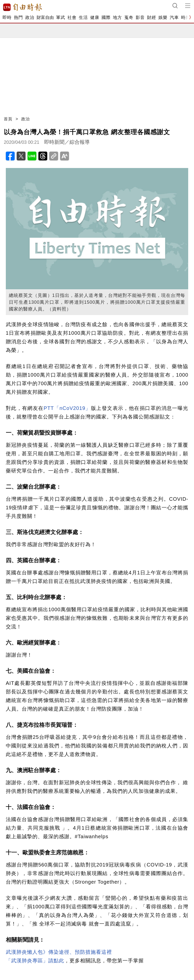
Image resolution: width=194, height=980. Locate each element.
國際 (106, 18)
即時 (7, 18)
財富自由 (45, 18)
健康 (95, 18)
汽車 (174, 18)
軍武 (60, 18)
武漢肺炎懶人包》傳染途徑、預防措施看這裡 (59, 952)
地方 (117, 18)
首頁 (8, 119)
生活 (83, 18)
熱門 (18, 18)
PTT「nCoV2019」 (67, 408)
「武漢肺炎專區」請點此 (35, 961)
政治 (30, 18)
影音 (140, 18)
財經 (151, 18)
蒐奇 (129, 18)
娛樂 (163, 18)
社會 (72, 18)
